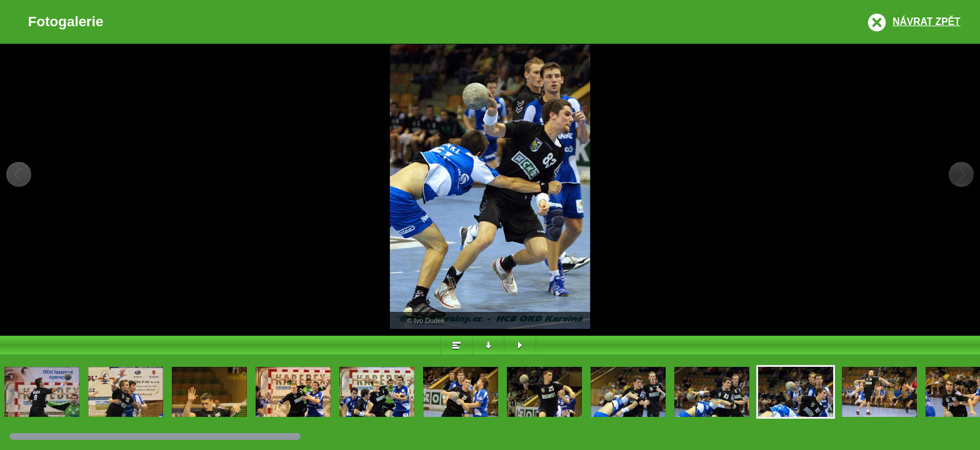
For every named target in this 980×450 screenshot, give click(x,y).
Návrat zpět (926, 22)
